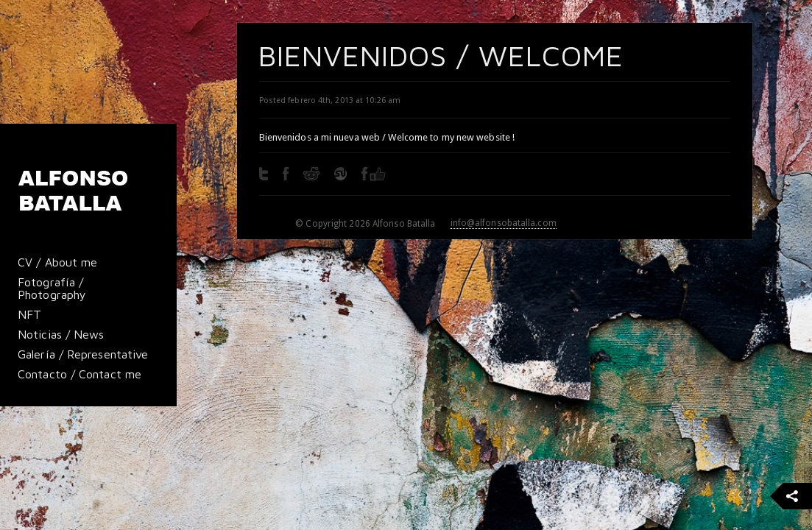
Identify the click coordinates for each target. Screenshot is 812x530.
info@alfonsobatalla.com (504, 223)
